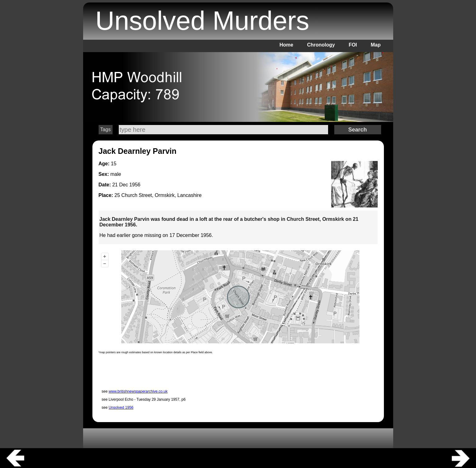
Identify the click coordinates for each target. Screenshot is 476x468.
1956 (135, 185)
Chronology (321, 45)
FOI (353, 45)
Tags (105, 129)
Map (376, 45)
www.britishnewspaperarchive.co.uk (138, 391)
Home (286, 45)
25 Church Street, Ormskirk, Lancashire (158, 195)
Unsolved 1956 (121, 408)
